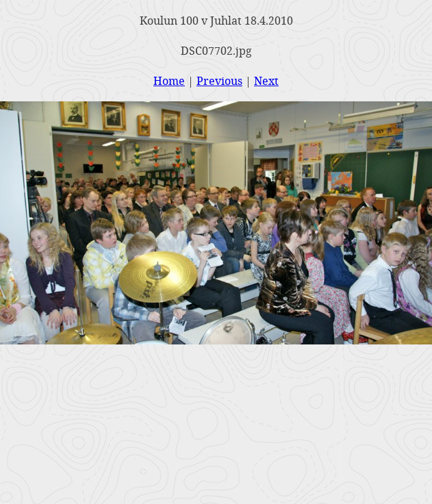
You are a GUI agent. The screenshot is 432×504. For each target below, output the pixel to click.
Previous (219, 80)
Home (169, 80)
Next (266, 80)
